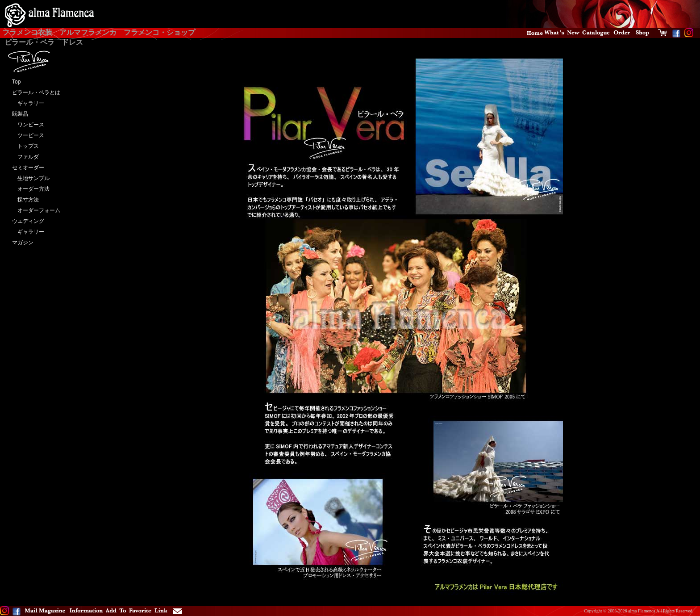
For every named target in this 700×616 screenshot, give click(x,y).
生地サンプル (31, 178)
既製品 (20, 114)
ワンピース (28, 125)
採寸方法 (25, 200)
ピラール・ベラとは (36, 92)
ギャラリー (28, 103)
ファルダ (25, 157)
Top (16, 82)
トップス (25, 146)
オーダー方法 (31, 189)
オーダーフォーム (36, 210)
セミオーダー (28, 168)
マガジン (23, 243)
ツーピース (28, 135)
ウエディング (28, 221)
